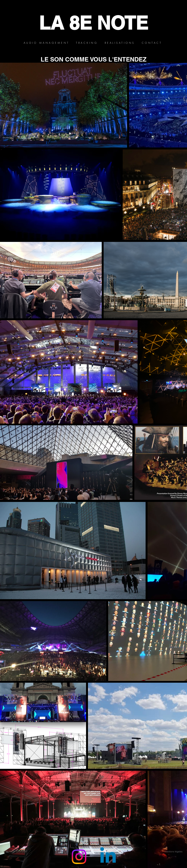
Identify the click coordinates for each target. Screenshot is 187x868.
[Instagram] (79, 857)
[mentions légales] (173, 851)
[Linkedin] (108, 857)
